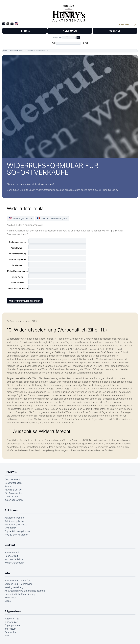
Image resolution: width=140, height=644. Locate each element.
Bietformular (11, 622)
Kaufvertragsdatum (18, 259)
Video (8, 601)
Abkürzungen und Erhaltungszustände (25, 591)
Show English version (21, 218)
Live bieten (10, 528)
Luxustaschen (12, 496)
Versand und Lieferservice (18, 584)
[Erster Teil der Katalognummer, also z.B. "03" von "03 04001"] (64, 38)
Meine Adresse (18, 283)
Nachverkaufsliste (14, 559)
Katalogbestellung (14, 587)
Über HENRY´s (12, 479)
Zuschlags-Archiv (14, 500)
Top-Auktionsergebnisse (17, 531)
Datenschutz (11, 632)
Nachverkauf (11, 556)
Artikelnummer (18, 248)
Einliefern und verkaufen (17, 580)
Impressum (10, 629)
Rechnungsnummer (18, 242)
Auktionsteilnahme (14, 518)
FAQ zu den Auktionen (16, 535)
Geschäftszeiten (13, 483)
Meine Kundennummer (18, 271)
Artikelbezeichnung (18, 254)
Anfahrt (8, 486)
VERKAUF (115, 31)
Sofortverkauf (12, 552)
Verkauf (10, 545)
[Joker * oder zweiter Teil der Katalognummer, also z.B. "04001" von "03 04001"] (71, 38)
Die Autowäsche (13, 493)
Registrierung (12, 619)
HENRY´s (25, 31)
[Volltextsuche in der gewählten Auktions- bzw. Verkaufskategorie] (68, 43)
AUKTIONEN (70, 31)
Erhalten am (18, 265)
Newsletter (10, 597)
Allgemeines (13, 611)
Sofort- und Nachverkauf (17, 51)
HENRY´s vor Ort (13, 490)
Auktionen (11, 510)
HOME (5, 51)
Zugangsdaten (12, 625)
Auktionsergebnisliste (16, 524)
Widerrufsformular (14, 563)
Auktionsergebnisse (15, 521)
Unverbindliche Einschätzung (20, 594)
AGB (7, 636)
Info (7, 573)
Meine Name (18, 277)
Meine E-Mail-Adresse (18, 288)
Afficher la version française (52, 218)
